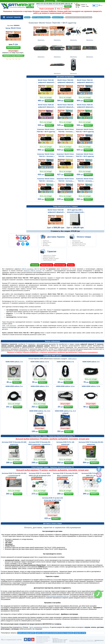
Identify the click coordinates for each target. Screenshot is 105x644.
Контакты (58, 1)
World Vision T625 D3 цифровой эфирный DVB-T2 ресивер (85, 107)
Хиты (59, 9)
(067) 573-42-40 (42, 4)
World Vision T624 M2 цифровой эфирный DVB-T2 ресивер (46, 82)
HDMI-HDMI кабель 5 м (14, 386)
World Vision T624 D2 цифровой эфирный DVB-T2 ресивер (85, 82)
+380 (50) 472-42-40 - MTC (59, 641)
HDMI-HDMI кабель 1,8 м (91, 386)
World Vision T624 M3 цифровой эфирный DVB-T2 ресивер (65, 82)
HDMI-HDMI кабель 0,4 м (65, 386)
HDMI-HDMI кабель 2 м (65, 362)
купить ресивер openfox (26, 633)
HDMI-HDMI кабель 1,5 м (40, 362)
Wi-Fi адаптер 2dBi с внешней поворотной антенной (75, 212)
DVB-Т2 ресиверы (28, 269)
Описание (35, 265)
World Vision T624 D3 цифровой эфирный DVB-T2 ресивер (65, 107)
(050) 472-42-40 (54, 4)
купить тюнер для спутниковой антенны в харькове (54, 633)
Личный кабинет (49, 1)
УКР (101, 5)
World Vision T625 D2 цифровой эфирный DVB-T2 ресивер (46, 107)
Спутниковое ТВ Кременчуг (43, 640)
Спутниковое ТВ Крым (42, 639)
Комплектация (60, 265)
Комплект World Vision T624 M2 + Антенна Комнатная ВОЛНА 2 (65, 132)
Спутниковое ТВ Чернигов (43, 638)
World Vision (16, 28)
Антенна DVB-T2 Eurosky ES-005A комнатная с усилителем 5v (40, 444)
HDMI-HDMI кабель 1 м (14, 362)
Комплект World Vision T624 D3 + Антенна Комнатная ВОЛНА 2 (46, 181)
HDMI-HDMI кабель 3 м (91, 362)
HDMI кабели (72, 359)
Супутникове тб (40, 643)
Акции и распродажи (47, 9)
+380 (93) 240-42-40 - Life (59, 642)
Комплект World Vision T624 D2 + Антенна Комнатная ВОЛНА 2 (46, 156)
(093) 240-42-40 (66, 4)
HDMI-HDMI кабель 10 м (40, 386)
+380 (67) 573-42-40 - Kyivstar (60, 640)
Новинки (66, 9)
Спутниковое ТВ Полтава (43, 637)
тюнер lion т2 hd (80, 633)
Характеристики (47, 265)
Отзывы (71, 265)
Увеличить (41, 33)
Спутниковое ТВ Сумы (42, 641)
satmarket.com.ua (99, 640)
